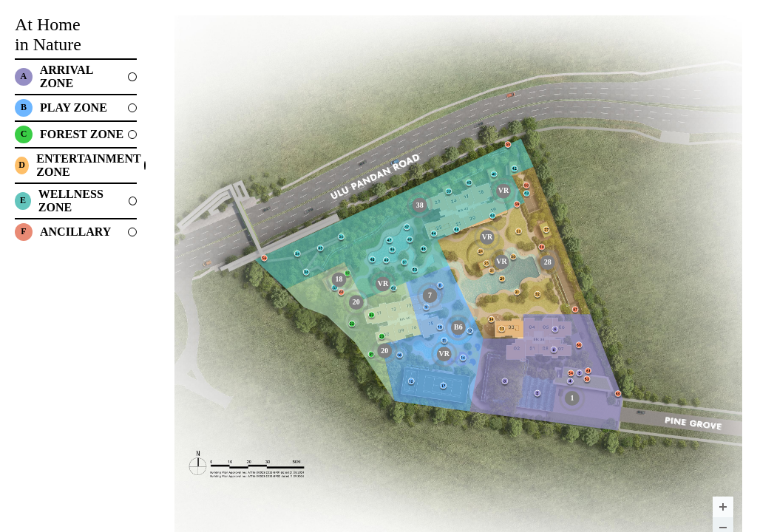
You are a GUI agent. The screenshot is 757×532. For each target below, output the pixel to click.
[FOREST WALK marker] (384, 351)
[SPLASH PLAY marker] (458, 327)
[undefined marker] (383, 284)
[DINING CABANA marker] (548, 262)
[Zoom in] (723, 507)
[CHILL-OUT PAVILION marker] (420, 205)
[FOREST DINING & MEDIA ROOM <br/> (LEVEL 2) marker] (339, 279)
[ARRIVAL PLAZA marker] (572, 398)
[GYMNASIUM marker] (430, 296)
